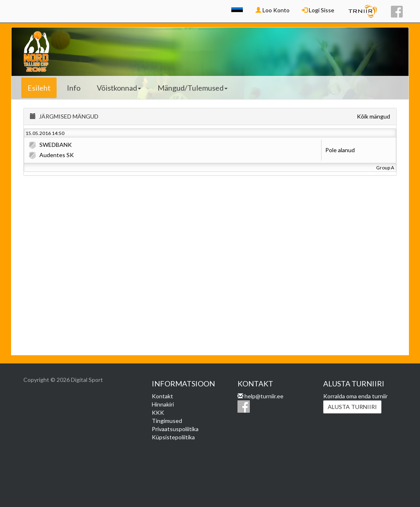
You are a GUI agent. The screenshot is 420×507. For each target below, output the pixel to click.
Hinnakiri (163, 404)
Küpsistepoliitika (173, 437)
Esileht (39, 88)
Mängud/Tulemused (193, 88)
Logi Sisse (318, 10)
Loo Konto (273, 10)
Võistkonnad (119, 88)
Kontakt (162, 396)
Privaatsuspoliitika (175, 429)
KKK (158, 412)
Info (74, 88)
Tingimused (167, 421)
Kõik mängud (373, 116)
